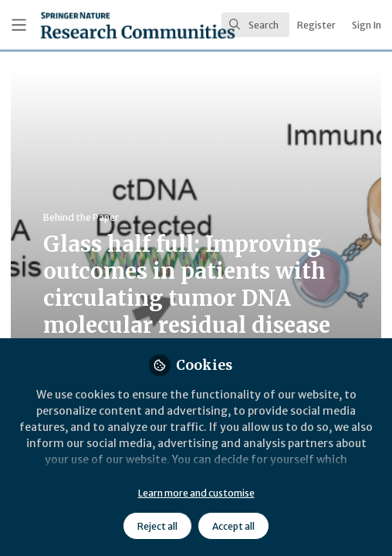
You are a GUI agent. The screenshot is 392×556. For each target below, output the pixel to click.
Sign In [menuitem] (367, 25)
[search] (255, 25)
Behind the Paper (81, 217)
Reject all (157, 526)
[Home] (94, 25)
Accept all (233, 526)
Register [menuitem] (316, 25)
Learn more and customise (196, 493)
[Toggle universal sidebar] (19, 25)
